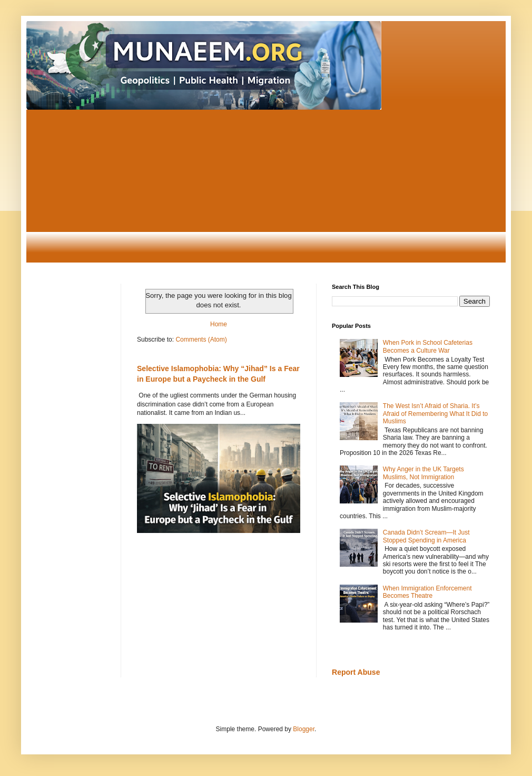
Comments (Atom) (201, 339)
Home (219, 324)
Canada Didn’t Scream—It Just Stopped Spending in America (426, 536)
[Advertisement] (266, 189)
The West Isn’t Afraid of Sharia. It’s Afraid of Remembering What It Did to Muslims (435, 414)
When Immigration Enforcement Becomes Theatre (427, 592)
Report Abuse (356, 672)
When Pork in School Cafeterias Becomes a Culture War (428, 346)
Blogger (304, 729)
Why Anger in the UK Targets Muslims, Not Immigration (423, 473)
